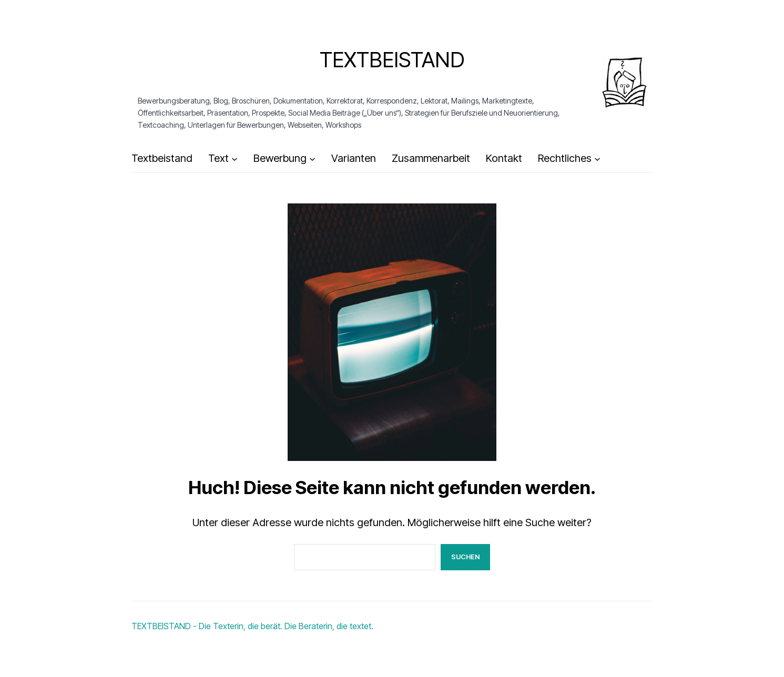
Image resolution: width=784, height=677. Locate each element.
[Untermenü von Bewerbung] (312, 159)
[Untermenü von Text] (235, 159)
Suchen (465, 557)
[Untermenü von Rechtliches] (597, 159)
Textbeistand (392, 60)
